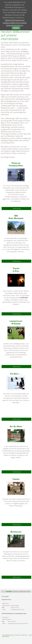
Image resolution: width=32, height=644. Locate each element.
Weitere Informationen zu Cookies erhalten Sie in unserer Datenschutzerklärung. (15, 23)
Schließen (16, 28)
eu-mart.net (24, 635)
